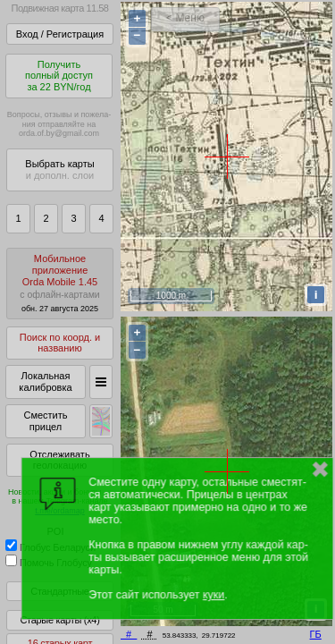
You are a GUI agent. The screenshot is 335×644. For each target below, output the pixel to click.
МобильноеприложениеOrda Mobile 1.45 (60, 283)
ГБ (316, 634)
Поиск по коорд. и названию (60, 343)
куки (214, 595)
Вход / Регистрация (60, 34)
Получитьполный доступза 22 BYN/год (59, 76)
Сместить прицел (45, 421)
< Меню (185, 18)
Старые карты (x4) (59, 620)
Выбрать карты (59, 169)
